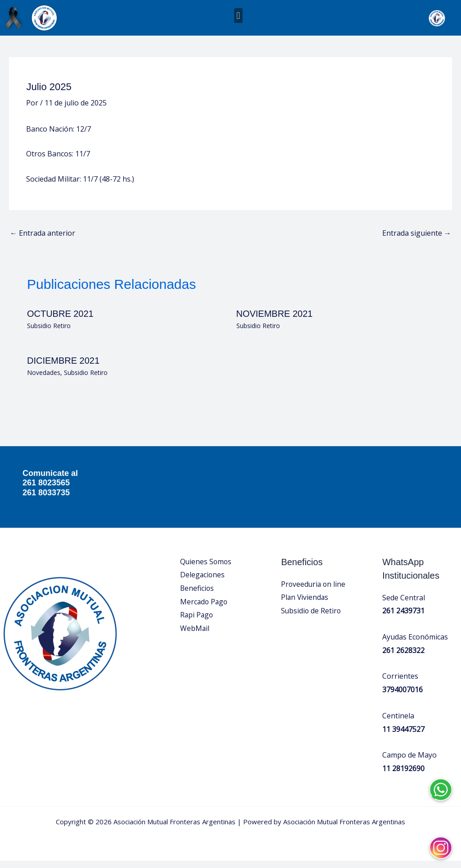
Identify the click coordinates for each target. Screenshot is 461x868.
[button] (238, 16)
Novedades (44, 380)
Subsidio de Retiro (312, 618)
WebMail (195, 635)
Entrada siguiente (417, 240)
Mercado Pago (205, 609)
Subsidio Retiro (49, 333)
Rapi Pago (197, 622)
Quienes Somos (206, 569)
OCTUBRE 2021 (60, 321)
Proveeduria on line (314, 591)
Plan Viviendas (305, 605)
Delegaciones (203, 582)
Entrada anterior (43, 240)
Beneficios (197, 595)
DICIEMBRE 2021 (63, 368)
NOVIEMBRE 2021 (275, 321)
